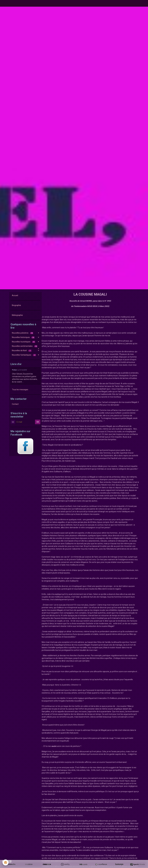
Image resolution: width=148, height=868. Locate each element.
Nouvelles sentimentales (25, 346)
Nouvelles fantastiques (24, 355)
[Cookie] (6, 862)
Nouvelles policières (23, 333)
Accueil (15, 295)
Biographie (16, 305)
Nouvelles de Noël (22, 351)
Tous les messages (20, 390)
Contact (15, 404)
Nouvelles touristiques (24, 342)
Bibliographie (17, 315)
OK (38, 422)
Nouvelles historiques (23, 337)
